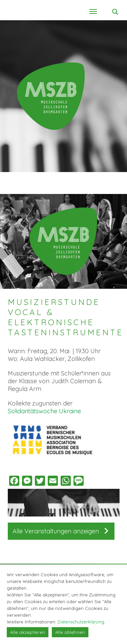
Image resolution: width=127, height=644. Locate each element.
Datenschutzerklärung (81, 622)
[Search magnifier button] (115, 12)
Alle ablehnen (70, 632)
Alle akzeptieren (28, 632)
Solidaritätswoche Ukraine (44, 411)
